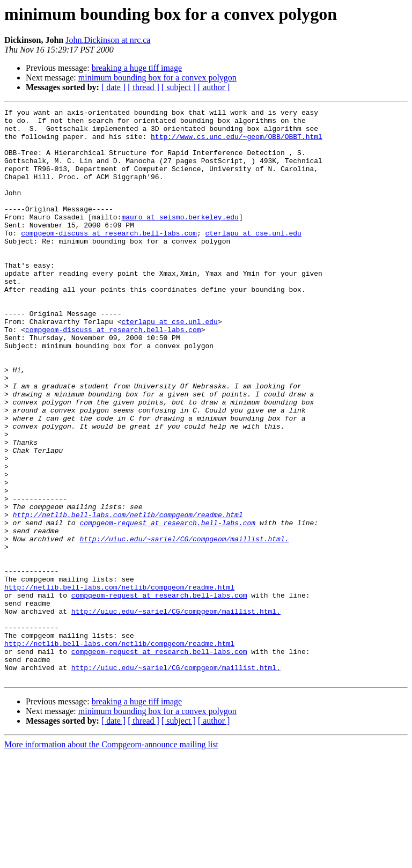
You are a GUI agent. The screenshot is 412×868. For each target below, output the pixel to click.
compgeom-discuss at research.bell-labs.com (109, 259)
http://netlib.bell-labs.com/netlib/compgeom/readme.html (128, 597)
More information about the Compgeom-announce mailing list (111, 859)
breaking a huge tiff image (137, 68)
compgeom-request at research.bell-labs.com (167, 606)
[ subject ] (179, 87)
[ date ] (113, 87)
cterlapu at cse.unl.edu (253, 259)
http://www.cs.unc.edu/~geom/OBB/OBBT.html (237, 143)
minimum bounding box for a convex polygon (157, 78)
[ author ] (214, 87)
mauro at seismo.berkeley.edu (180, 239)
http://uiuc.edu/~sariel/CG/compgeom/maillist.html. (184, 626)
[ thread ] (144, 87)
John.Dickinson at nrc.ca (108, 40)
